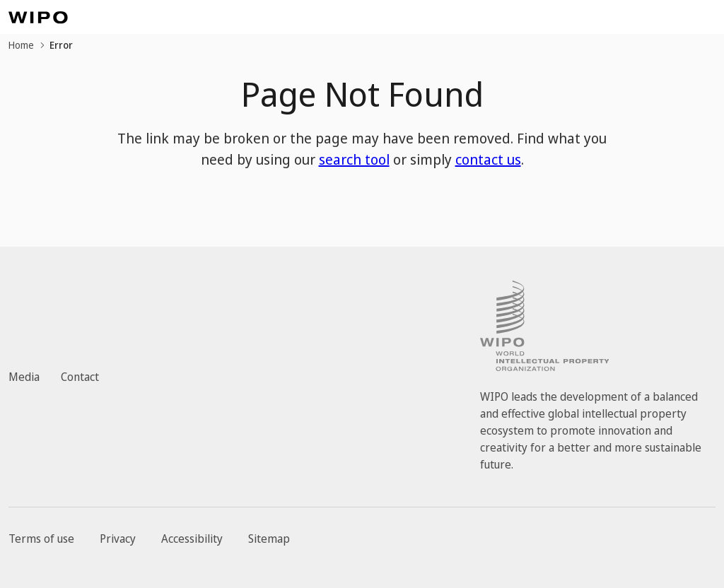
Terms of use (41, 539)
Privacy (118, 539)
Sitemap (269, 539)
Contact (80, 377)
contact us (488, 159)
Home (21, 45)
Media (24, 377)
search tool (354, 159)
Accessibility (192, 539)
